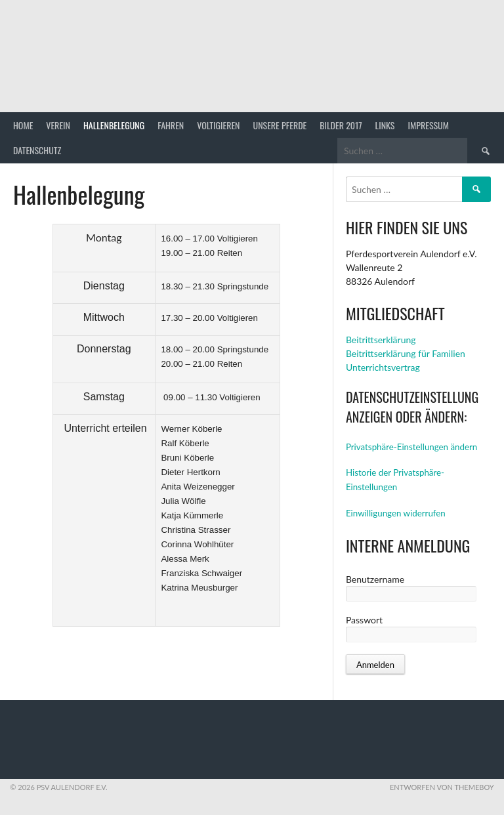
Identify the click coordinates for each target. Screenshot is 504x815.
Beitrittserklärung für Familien (406, 353)
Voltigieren (218, 125)
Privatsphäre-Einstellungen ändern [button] (411, 447)
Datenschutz (37, 150)
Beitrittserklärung (381, 340)
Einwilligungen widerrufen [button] (396, 513)
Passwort (364, 620)
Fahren (171, 125)
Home (23, 125)
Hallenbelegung (114, 125)
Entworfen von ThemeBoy (442, 787)
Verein (58, 125)
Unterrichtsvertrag (383, 367)
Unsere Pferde (280, 125)
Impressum (429, 125)
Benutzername (375, 579)
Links (385, 125)
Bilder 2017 (341, 125)
